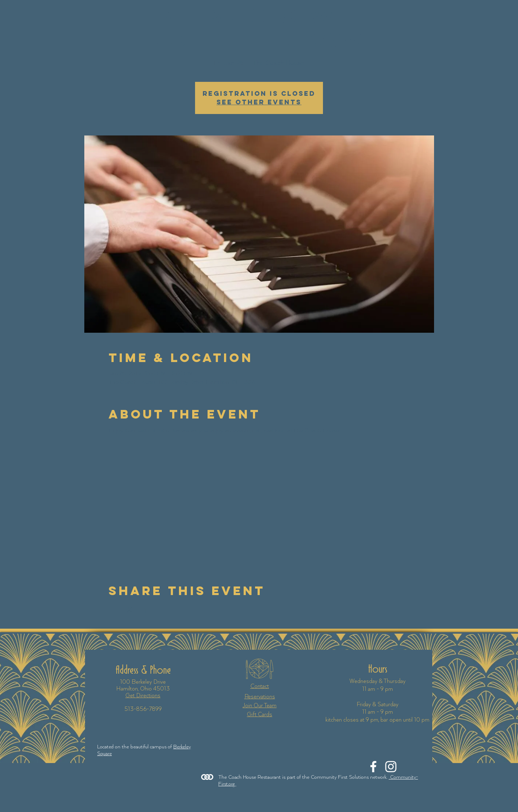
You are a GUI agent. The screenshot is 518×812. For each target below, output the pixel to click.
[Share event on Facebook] (112, 610)
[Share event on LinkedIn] (147, 610)
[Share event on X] (129, 610)
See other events (259, 102)
